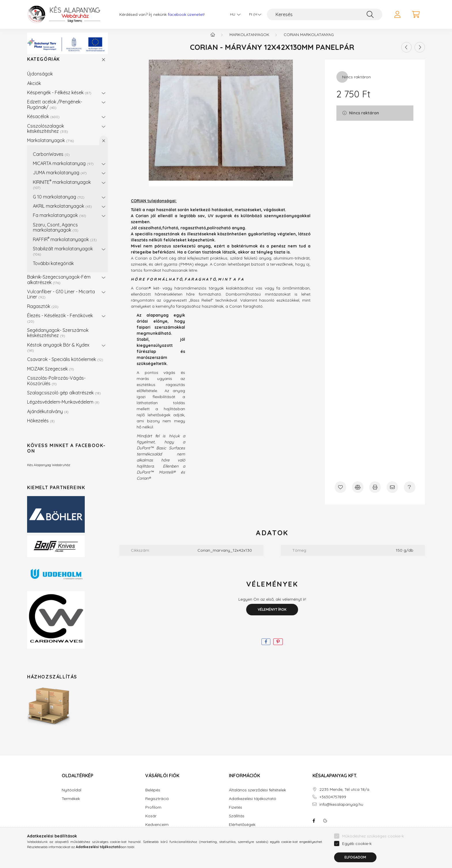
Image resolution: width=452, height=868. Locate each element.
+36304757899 (333, 803)
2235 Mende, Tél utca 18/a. (345, 795)
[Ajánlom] (392, 493)
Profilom (153, 813)
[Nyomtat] (375, 493)
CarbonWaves (51, 160)
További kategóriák (53, 269)
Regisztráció (157, 804)
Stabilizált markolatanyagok (63, 257)
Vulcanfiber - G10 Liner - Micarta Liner (61, 300)
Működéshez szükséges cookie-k (373, 836)
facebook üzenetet (186, 15)
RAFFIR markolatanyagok (65, 245)
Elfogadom (355, 857)
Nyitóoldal (71, 796)
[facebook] (266, 647)
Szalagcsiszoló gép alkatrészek (64, 398)
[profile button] (397, 14)
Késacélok (43, 122)
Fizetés (236, 813)
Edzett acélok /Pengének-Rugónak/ (55, 110)
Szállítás (237, 822)
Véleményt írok (272, 615)
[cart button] (416, 14)
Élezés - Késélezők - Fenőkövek (60, 324)
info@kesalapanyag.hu (341, 810)
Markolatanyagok (51, 146)
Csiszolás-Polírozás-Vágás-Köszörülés (56, 386)
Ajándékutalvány (48, 417)
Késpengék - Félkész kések (59, 98)
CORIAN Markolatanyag (309, 40)
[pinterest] (278, 647)
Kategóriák (44, 65)
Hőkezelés (41, 426)
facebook (314, 827)
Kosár (151, 822)
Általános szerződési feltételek (257, 796)
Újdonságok (40, 80)
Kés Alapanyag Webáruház (49, 471)
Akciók (34, 89)
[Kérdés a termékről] (410, 493)
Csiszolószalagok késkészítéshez (48, 134)
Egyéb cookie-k (357, 844)
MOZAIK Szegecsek (51, 375)
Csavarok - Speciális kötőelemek (65, 365)
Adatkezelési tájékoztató (253, 804)
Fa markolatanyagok (60, 221)
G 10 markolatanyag (59, 203)
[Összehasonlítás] (358, 493)
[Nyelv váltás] (234, 14)
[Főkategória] (213, 40)
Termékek (71, 804)
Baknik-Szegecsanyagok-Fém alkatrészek (59, 285)
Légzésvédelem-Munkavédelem (63, 408)
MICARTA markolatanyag (63, 169)
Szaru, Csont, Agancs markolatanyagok (56, 233)
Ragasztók (43, 312)
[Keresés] (325, 14)
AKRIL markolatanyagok (62, 212)
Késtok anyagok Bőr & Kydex (58, 353)
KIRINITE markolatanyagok (62, 190)
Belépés (153, 796)
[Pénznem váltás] (254, 14)
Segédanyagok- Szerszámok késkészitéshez (58, 338)
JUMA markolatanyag (60, 178)
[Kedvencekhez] (340, 493)
